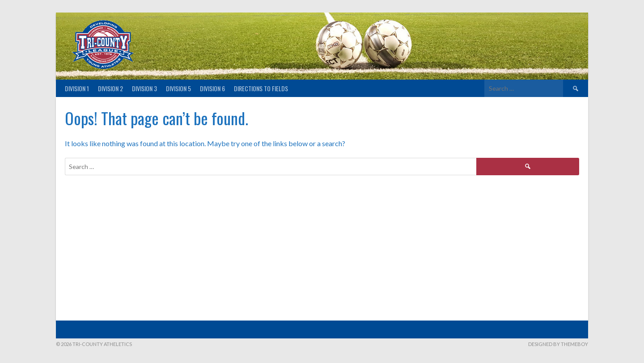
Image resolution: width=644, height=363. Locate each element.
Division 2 (110, 88)
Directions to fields (261, 88)
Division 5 (178, 88)
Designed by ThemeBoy (558, 344)
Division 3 (144, 88)
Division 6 (212, 88)
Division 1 (77, 88)
